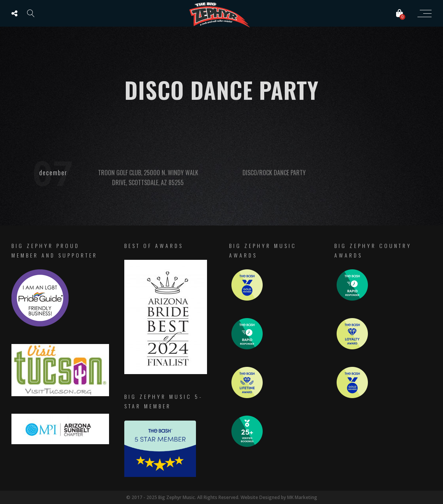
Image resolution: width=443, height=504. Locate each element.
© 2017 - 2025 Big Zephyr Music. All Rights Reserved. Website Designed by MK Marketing (222, 497)
